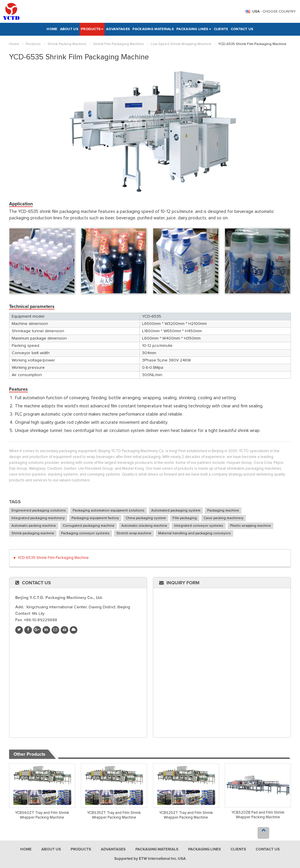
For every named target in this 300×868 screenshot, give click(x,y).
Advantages (118, 29)
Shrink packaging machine (33, 533)
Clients (221, 29)
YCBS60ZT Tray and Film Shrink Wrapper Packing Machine (42, 815)
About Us (69, 29)
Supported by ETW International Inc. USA (150, 859)
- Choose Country (274, 12)
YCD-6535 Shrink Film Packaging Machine (53, 558)
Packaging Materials (153, 29)
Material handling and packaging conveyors (195, 533)
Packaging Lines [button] (194, 29)
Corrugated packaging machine (89, 526)
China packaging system (146, 518)
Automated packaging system (176, 511)
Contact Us (242, 29)
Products (33, 44)
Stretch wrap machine (134, 533)
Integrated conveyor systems (199, 526)
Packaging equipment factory (95, 518)
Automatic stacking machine (144, 526)
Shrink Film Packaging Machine (119, 44)
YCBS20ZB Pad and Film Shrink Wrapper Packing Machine (258, 815)
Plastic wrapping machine (250, 526)
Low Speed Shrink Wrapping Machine (181, 44)
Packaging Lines (204, 850)
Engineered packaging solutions (39, 511)
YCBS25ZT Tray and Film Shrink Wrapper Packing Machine (186, 815)
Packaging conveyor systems (85, 533)
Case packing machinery (224, 518)
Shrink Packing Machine (67, 44)
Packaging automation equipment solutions (109, 511)
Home (52, 29)
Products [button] (92, 29)
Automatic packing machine (34, 526)
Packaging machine (223, 511)
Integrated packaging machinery (38, 518)
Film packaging (185, 518)
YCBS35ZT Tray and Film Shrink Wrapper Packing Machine (114, 815)
